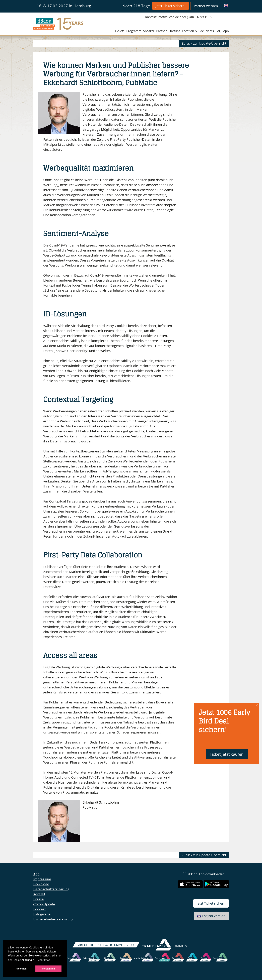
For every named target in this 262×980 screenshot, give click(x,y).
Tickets (120, 31)
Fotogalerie (42, 914)
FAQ (219, 31)
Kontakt (39, 894)
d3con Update (44, 904)
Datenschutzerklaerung (51, 889)
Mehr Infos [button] (44, 960)
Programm (134, 31)
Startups (174, 31)
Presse (38, 899)
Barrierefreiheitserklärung (53, 919)
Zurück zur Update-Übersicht (204, 43)
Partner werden (206, 6)
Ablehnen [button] (21, 969)
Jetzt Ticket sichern (211, 903)
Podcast (39, 909)
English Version (211, 916)
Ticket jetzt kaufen (227, 754)
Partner (161, 31)
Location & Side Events (198, 31)
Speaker (149, 31)
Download (41, 884)
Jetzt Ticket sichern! (171, 6)
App (226, 31)
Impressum (42, 879)
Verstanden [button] (48, 969)
